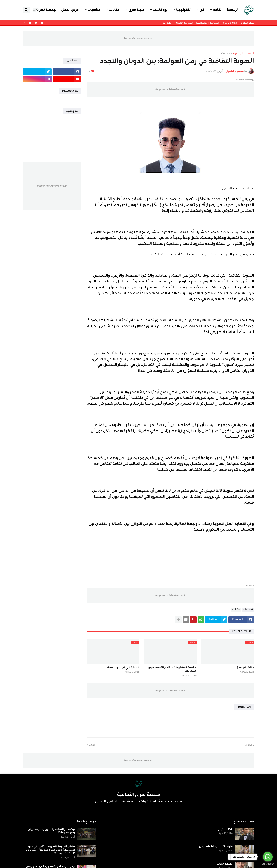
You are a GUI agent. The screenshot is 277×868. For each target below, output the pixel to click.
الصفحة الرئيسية (244, 54)
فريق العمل (70, 10)
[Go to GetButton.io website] (268, 864)
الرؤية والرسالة (230, 23)
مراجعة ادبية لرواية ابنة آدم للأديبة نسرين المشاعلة (172, 670)
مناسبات (94, 10)
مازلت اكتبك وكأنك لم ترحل (216, 847)
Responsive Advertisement (138, 39)
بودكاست (160, 10)
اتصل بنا (167, 23)
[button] (36, 10)
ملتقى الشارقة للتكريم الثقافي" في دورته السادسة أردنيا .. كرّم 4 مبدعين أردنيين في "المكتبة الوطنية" (50, 850)
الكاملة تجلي (225, 829)
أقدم (92, 745)
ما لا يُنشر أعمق (245, 668)
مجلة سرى (136, 10)
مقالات (115, 10)
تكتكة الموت (225, 864)
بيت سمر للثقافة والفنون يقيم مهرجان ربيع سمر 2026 (51, 831)
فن (202, 10)
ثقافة (217, 10)
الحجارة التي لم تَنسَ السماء (123, 668)
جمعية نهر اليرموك (42, 10)
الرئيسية (233, 10)
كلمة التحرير (247, 23)
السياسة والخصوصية (207, 23)
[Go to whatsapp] (268, 857)
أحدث (248, 745)
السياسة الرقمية (184, 23)
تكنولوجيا (183, 10)
